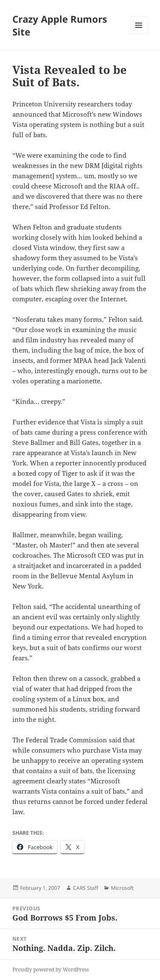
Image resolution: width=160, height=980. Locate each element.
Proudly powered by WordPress (51, 970)
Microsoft (122, 888)
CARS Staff (86, 888)
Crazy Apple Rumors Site (60, 25)
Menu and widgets (139, 34)
